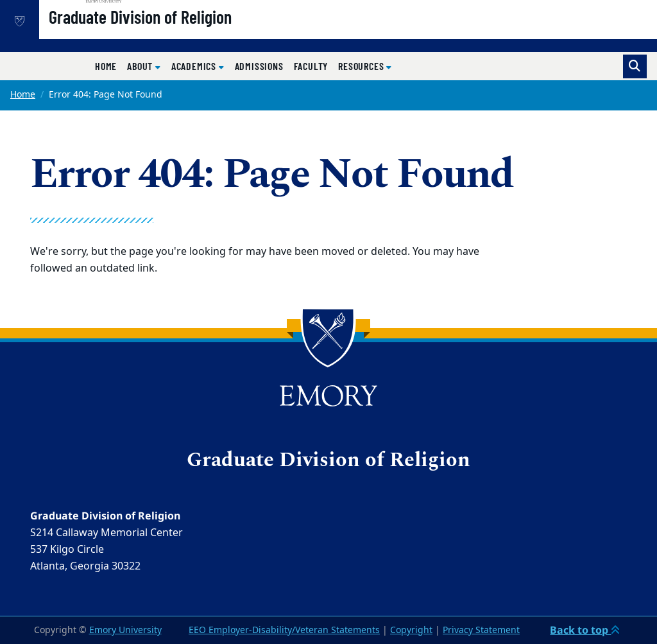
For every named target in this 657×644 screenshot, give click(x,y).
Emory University (125, 630)
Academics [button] (195, 66)
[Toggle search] (635, 66)
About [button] (141, 66)
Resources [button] (362, 66)
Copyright (411, 630)
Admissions (259, 66)
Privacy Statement (481, 630)
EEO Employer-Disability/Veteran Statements (284, 630)
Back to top (585, 630)
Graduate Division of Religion (181, 33)
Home (106, 66)
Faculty (311, 66)
